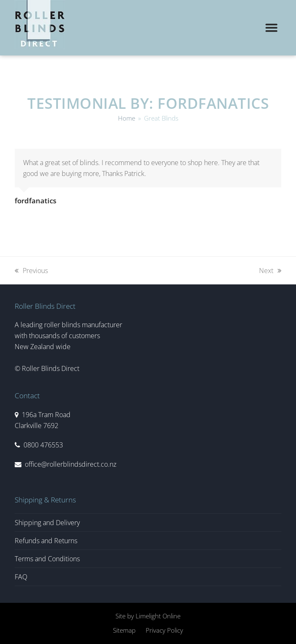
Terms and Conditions (47, 559)
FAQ (21, 577)
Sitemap (124, 630)
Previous (31, 270)
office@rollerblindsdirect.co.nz (71, 464)
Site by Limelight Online (148, 616)
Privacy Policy (164, 630)
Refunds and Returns (46, 541)
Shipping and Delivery (47, 523)
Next (270, 270)
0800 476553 (43, 445)
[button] (271, 28)
